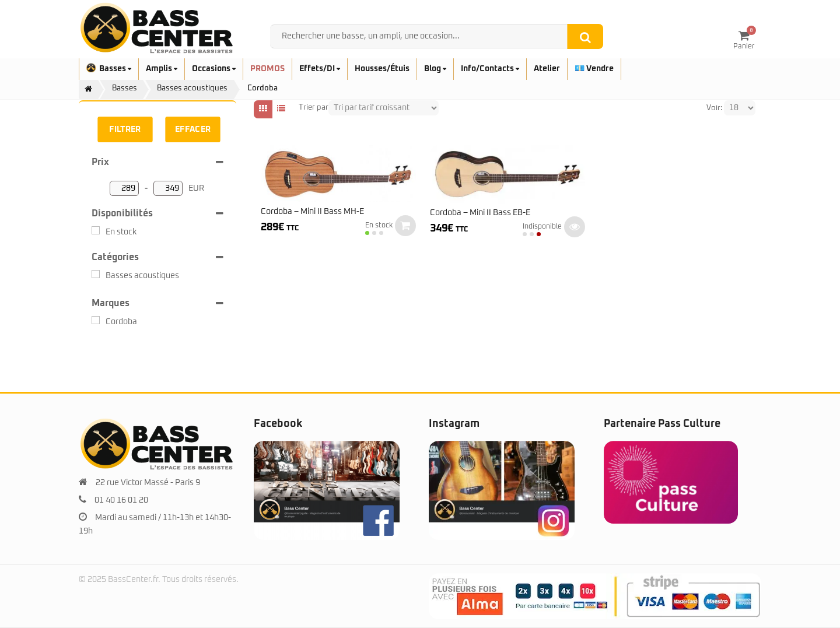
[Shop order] (384, 108)
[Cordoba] (96, 320)
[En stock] (96, 230)
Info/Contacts (490, 69)
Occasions (214, 69)
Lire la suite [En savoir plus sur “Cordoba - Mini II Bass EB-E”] (575, 227)
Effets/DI (320, 69)
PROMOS (267, 69)
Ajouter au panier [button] (405, 226)
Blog (435, 69)
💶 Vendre (594, 69)
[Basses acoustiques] (96, 274)
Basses (109, 69)
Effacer (193, 129)
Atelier (547, 69)
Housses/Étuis (382, 69)
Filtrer (125, 129)
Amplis (162, 69)
